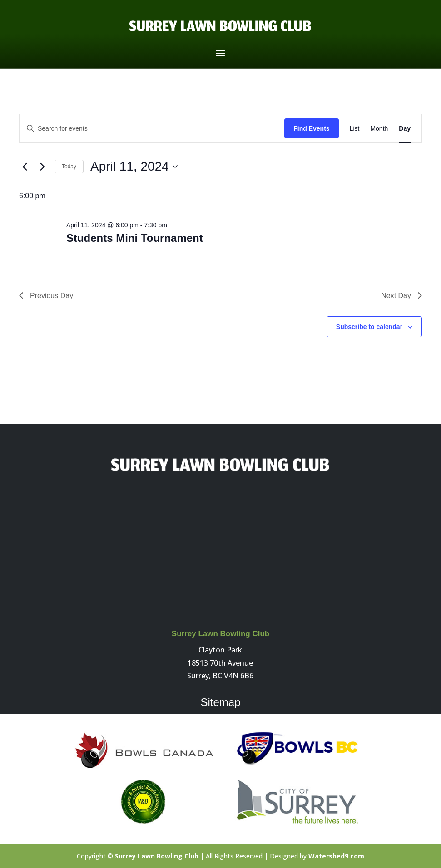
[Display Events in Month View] (379, 129)
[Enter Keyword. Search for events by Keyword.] (152, 129)
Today (69, 167)
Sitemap (220, 702)
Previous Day (46, 296)
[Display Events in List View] (355, 129)
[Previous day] (25, 167)
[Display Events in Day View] (405, 129)
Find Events (311, 128)
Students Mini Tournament (135, 238)
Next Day (401, 296)
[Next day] (42, 167)
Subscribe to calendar (369, 327)
